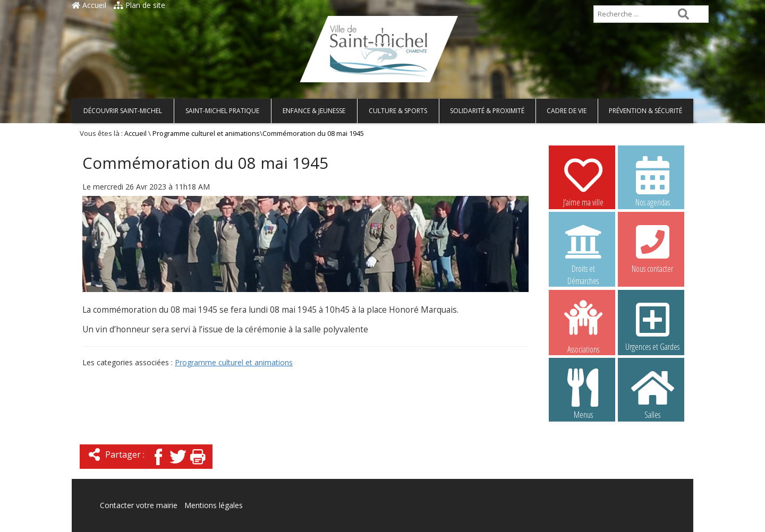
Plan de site (139, 5)
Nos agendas (652, 181)
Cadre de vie (567, 111)
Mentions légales (214, 505)
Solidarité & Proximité (487, 111)
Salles (652, 393)
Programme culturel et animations (206, 134)
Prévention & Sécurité (645, 111)
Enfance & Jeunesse (314, 111)
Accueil (89, 5)
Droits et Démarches (583, 248)
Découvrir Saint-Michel (123, 111)
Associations (583, 326)
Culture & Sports (398, 111)
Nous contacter (652, 247)
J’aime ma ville (583, 181)
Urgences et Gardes (652, 325)
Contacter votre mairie (139, 505)
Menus (583, 393)
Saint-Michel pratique (222, 111)
